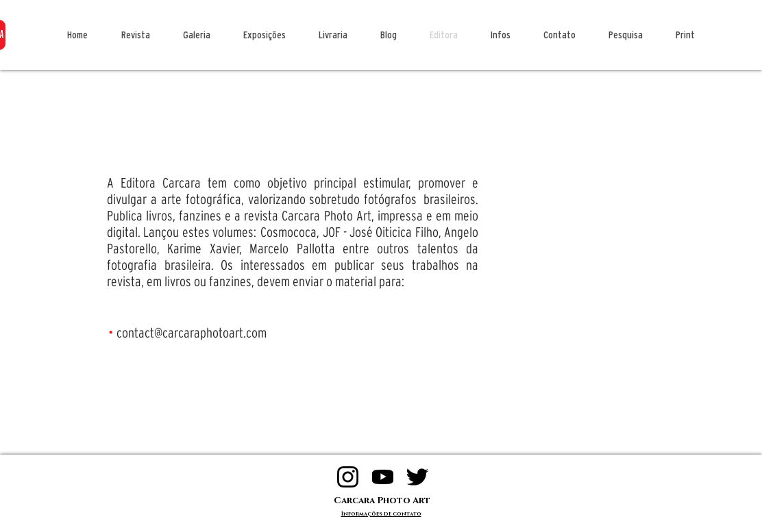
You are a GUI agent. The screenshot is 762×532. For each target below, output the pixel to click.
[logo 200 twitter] (418, 477)
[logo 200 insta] (348, 477)
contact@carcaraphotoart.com (192, 333)
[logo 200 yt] (383, 477)
